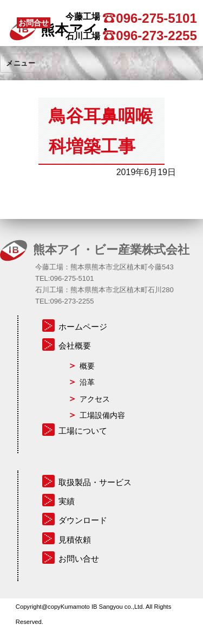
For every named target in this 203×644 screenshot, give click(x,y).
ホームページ (83, 327)
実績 (67, 501)
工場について (83, 431)
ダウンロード (83, 520)
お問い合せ (79, 559)
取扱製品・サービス (95, 482)
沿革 (87, 382)
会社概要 (75, 346)
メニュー (21, 63)
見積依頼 (75, 540)
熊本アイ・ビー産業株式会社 (111, 249)
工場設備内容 (102, 415)
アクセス (95, 399)
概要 (87, 366)
